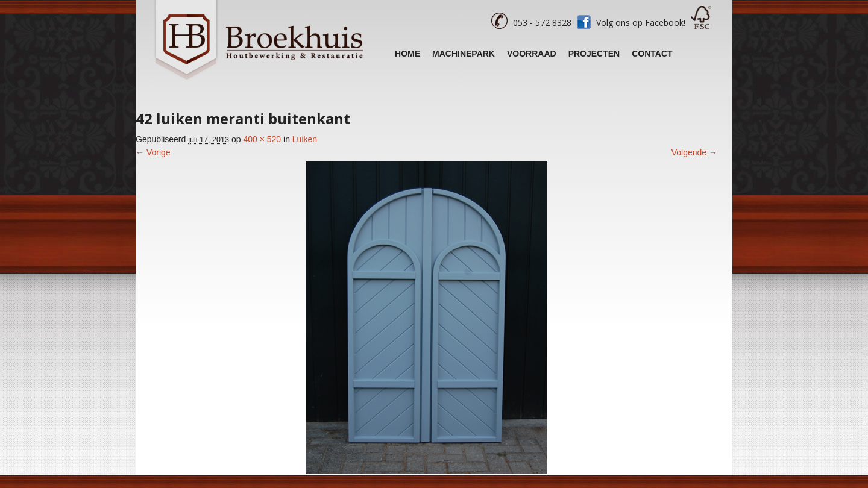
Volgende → (694, 152)
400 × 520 (262, 139)
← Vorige (153, 152)
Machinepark (464, 54)
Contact (652, 54)
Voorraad (532, 54)
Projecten (594, 54)
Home (407, 54)
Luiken (305, 139)
